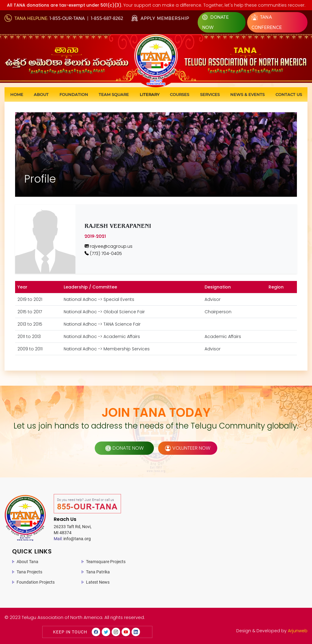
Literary (150, 94)
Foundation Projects (36, 582)
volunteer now (188, 448)
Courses (180, 94)
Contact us (289, 94)
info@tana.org (72, 539)
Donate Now (215, 22)
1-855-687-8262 (107, 18)
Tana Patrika (98, 572)
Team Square (114, 94)
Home (17, 94)
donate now (124, 448)
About (41, 94)
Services (210, 94)
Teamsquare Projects (106, 562)
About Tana (27, 562)
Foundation (74, 94)
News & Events (247, 94)
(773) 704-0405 (103, 253)
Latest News (98, 582)
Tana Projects (29, 572)
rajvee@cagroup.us (108, 246)
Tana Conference (267, 22)
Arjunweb (298, 631)
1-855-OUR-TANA (67, 18)
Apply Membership (160, 18)
